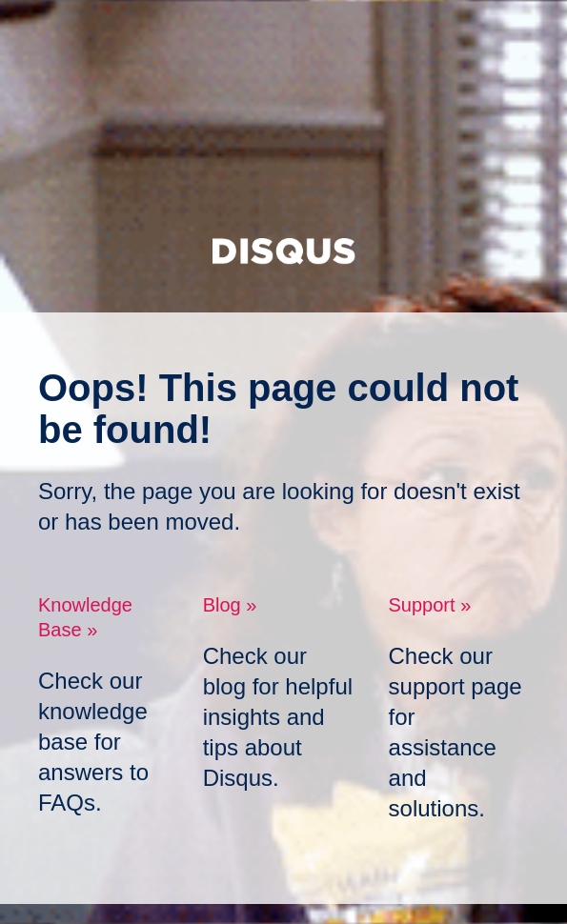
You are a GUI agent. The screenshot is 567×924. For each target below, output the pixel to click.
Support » (430, 605)
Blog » (230, 605)
